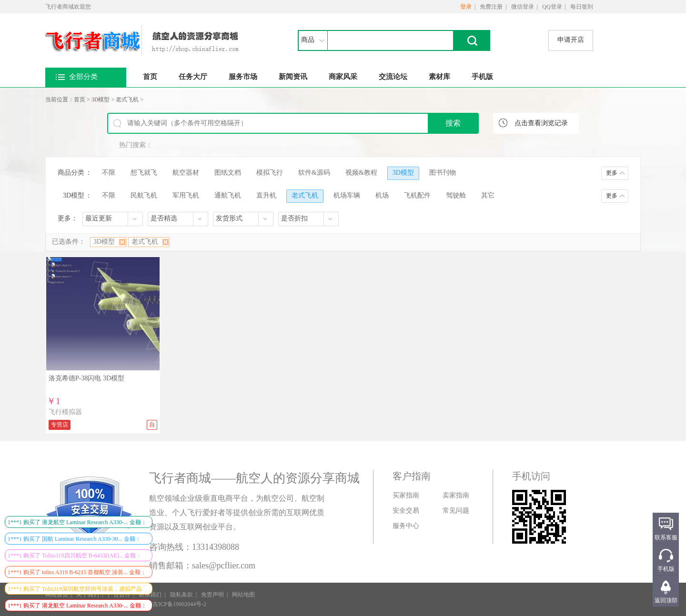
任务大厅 (193, 77)
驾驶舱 (456, 195)
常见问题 (456, 511)
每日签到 (582, 7)
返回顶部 (666, 600)
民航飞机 (144, 195)
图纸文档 (228, 173)
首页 (150, 77)
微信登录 (523, 7)
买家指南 (406, 495)
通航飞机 (228, 195)
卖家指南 (456, 495)
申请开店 (571, 40)
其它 (488, 195)
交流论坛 (393, 77)
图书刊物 (443, 173)
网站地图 (243, 595)
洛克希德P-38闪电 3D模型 (86, 378)
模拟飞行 (270, 173)
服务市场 (243, 77)
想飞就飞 (144, 173)
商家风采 (343, 77)
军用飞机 (186, 195)
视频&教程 (361, 173)
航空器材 (186, 173)
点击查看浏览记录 (541, 123)
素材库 (439, 77)
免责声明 (212, 595)
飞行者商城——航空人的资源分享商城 (254, 478)
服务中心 (406, 526)
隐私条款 (182, 595)
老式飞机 (127, 99)
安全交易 (406, 511)
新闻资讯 (293, 77)
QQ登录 (552, 7)
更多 (612, 173)
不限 (109, 173)
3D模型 (101, 99)
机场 (382, 195)
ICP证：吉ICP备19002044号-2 (169, 604)
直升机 (266, 195)
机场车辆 (347, 195)
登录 (466, 7)
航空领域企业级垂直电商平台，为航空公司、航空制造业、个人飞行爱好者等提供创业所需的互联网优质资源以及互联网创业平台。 (237, 512)
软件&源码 (314, 173)
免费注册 (491, 7)
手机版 (482, 77)
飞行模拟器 (65, 412)
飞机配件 (417, 195)
